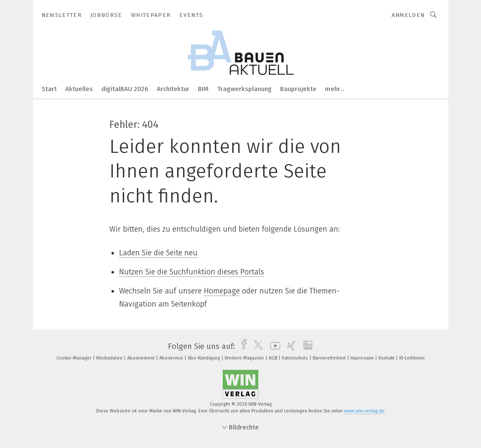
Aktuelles (79, 89)
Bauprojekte (298, 89)
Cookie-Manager (75, 358)
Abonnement (142, 358)
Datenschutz (296, 358)
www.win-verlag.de (364, 411)
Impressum (363, 358)
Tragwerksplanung (244, 89)
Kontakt (387, 358)
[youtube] (273, 346)
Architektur (173, 89)
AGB (274, 358)
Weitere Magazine (245, 358)
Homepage (222, 291)
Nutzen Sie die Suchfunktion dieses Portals (192, 272)
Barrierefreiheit (330, 358)
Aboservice (172, 358)
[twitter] (256, 346)
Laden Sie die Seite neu (158, 253)
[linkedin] (306, 346)
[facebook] (242, 346)
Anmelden (408, 15)
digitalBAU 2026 (125, 89)
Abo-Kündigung (204, 358)
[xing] (289, 346)
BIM (203, 89)
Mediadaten (110, 358)
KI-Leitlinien (412, 358)
